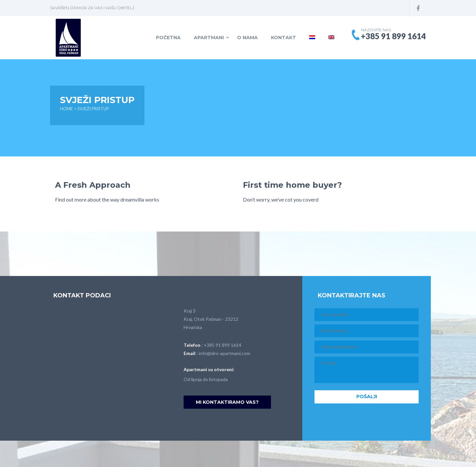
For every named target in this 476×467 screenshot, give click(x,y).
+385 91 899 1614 (223, 345)
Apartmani (209, 38)
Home (66, 109)
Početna (168, 38)
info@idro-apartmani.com (224, 353)
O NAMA (247, 38)
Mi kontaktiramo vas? (227, 402)
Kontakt (283, 38)
